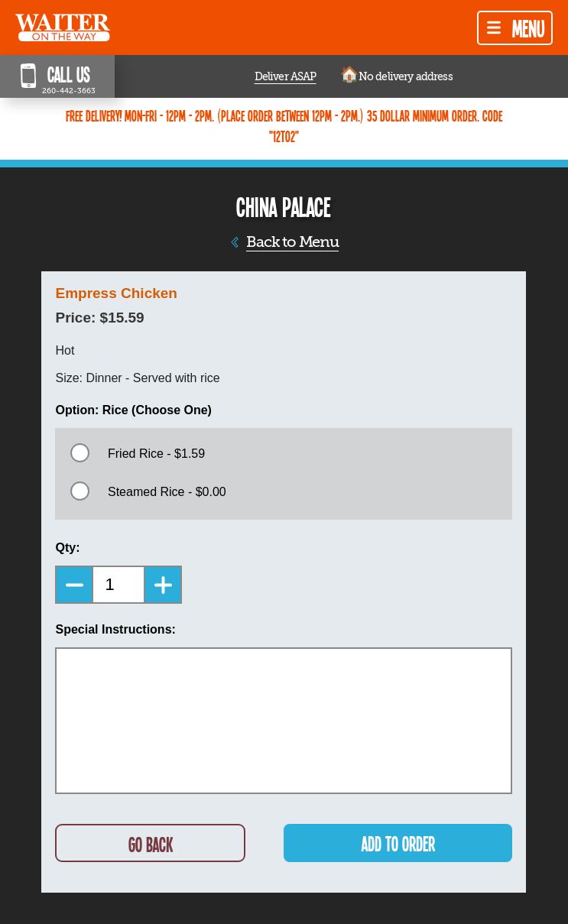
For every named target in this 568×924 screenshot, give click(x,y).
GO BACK (151, 844)
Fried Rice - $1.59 (156, 454)
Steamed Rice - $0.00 (167, 492)
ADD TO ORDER (398, 843)
